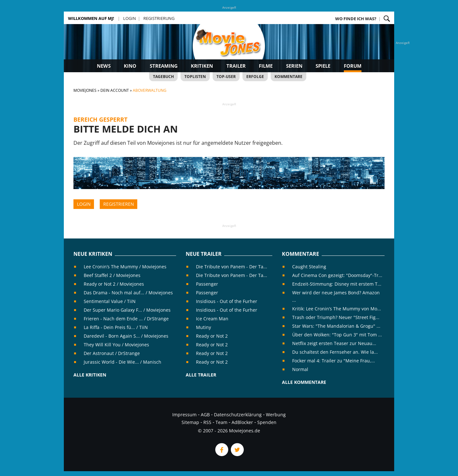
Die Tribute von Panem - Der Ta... (232, 267)
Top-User (226, 77)
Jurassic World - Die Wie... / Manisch (123, 362)
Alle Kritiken (90, 375)
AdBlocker (242, 422)
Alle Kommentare (304, 382)
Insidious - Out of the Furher (227, 301)
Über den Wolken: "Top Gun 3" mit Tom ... (337, 335)
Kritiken (202, 66)
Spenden (267, 422)
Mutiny (204, 327)
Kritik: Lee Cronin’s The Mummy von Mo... (337, 309)
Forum (353, 66)
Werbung (276, 415)
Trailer (236, 66)
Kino (130, 66)
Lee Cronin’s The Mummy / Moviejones (125, 267)
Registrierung (159, 18)
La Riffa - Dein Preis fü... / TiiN (116, 327)
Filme (266, 66)
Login (130, 18)
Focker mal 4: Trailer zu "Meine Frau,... (334, 361)
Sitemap (190, 422)
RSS (207, 422)
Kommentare (288, 77)
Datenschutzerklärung (238, 415)
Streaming (164, 66)
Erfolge (255, 77)
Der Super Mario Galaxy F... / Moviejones (127, 310)
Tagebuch (163, 77)
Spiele (323, 66)
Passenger (207, 284)
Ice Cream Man (212, 319)
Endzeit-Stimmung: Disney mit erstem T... (337, 284)
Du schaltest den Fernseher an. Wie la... (335, 352)
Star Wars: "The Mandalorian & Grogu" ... (336, 326)
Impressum (184, 415)
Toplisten (195, 77)
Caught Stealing (309, 267)
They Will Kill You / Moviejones (116, 345)
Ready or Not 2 (212, 336)
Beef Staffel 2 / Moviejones (112, 275)
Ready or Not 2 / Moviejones (114, 284)
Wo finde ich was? (356, 19)
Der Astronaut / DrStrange (112, 353)
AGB (205, 415)
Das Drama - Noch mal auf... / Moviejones (128, 293)
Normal (300, 369)
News (104, 66)
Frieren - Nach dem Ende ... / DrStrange (126, 319)
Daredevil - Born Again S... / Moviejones (126, 336)
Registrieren (119, 204)
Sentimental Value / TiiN (110, 301)
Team (221, 422)
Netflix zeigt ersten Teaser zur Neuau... (334, 343)
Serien (294, 66)
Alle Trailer (201, 375)
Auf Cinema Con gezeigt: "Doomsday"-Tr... (337, 275)
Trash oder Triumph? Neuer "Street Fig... (336, 317)
